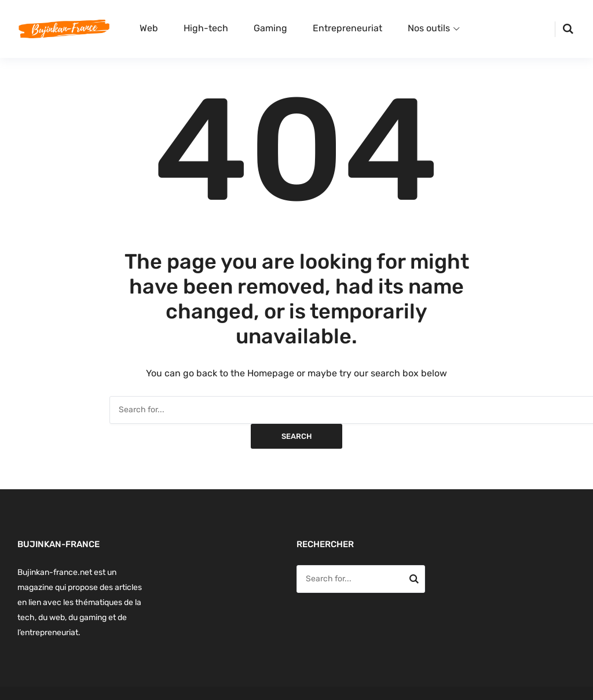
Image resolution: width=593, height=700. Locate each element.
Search (296, 436)
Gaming (270, 28)
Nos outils (429, 28)
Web (149, 28)
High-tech (206, 28)
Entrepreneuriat (347, 28)
